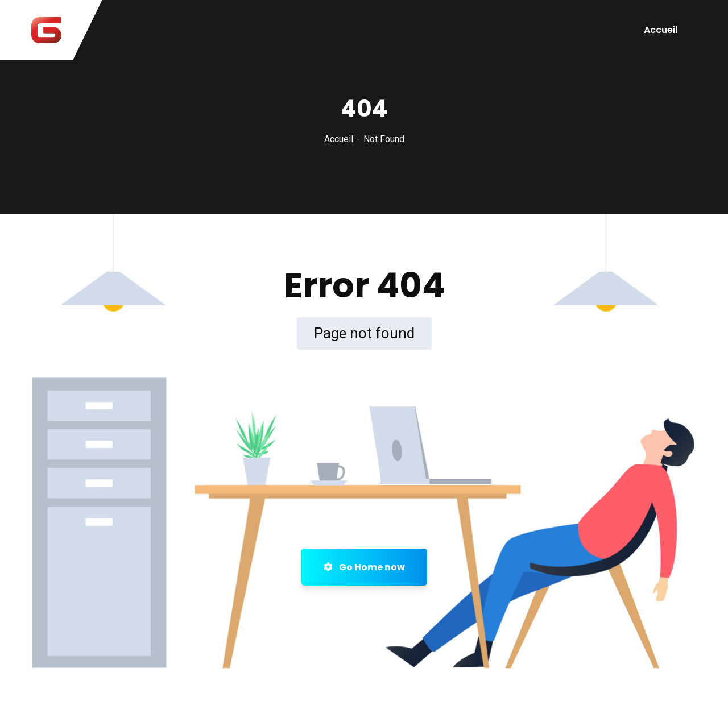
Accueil (661, 30)
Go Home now (364, 567)
